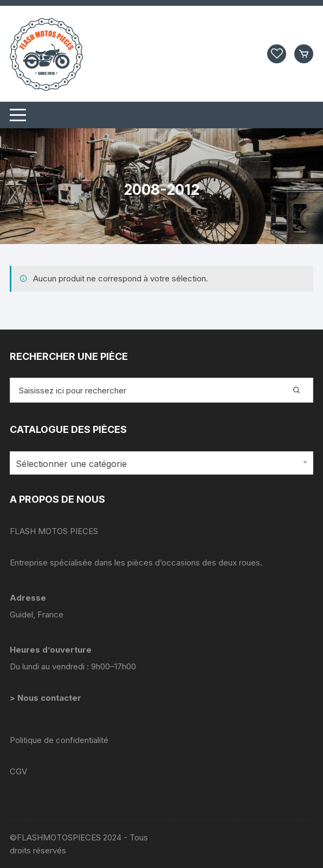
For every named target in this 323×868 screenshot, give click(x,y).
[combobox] (161, 463)
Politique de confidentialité (59, 740)
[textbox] (159, 464)
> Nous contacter (47, 698)
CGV (18, 771)
